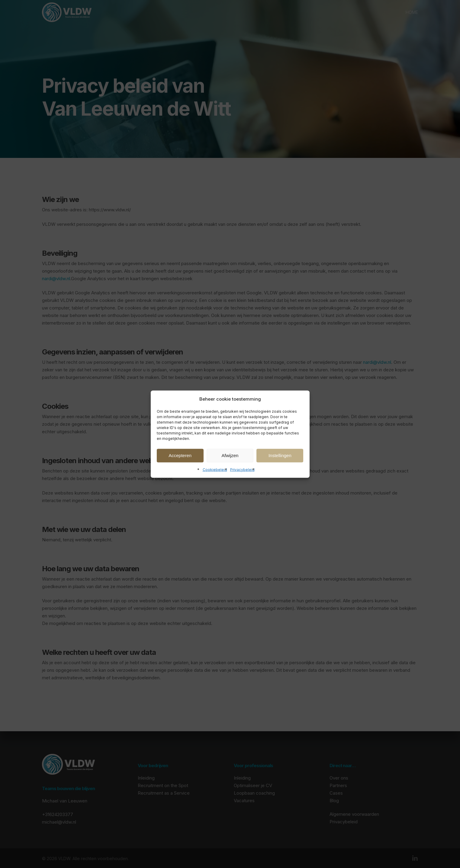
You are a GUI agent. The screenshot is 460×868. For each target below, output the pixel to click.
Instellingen (280, 455)
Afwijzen (230, 455)
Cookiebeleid (215, 469)
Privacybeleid (242, 469)
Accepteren (180, 455)
